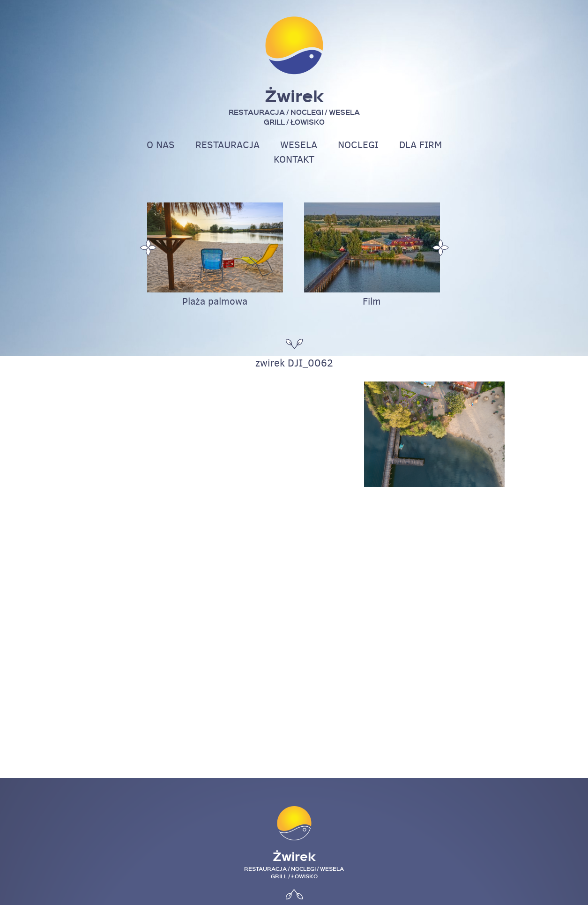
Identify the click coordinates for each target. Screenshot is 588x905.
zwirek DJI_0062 (294, 363)
